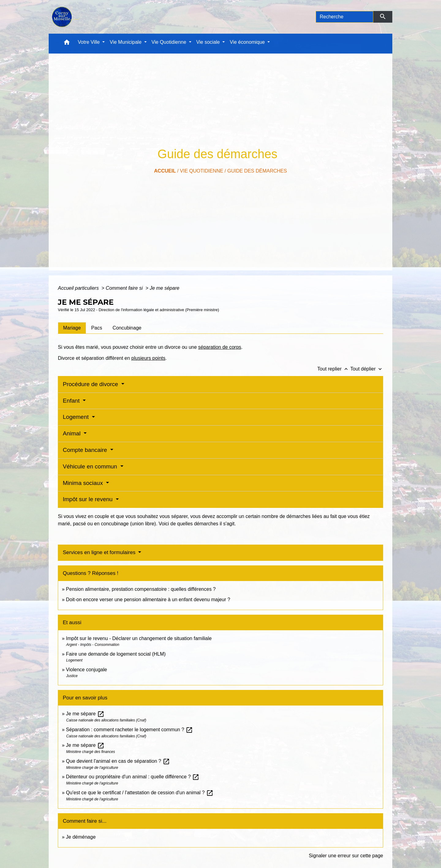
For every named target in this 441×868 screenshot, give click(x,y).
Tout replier (334, 369)
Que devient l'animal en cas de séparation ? (118, 761)
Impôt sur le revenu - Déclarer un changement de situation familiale (139, 638)
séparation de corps (220, 347)
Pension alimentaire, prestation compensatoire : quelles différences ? (141, 589)
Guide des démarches (257, 171)
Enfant (72, 401)
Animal (72, 433)
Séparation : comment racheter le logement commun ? (129, 730)
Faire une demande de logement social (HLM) (116, 654)
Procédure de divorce (91, 384)
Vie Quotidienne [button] (170, 42)
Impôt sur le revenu (89, 499)
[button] (67, 44)
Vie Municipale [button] (126, 42)
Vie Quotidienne (202, 171)
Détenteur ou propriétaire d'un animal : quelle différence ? (133, 777)
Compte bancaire (86, 450)
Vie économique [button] (248, 42)
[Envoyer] (383, 17)
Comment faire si (125, 288)
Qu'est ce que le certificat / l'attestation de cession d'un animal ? (139, 793)
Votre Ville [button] (89, 42)
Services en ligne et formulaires (100, 552)
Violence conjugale (86, 670)
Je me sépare (165, 288)
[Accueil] (65, 17)
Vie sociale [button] (209, 42)
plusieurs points (148, 358)
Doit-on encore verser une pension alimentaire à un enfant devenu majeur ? (148, 600)
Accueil (165, 171)
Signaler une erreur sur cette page (346, 856)
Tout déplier (367, 369)
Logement (77, 417)
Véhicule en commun (91, 466)
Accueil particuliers (79, 288)
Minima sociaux (84, 483)
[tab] (72, 328)
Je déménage (81, 837)
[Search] (345, 17)
